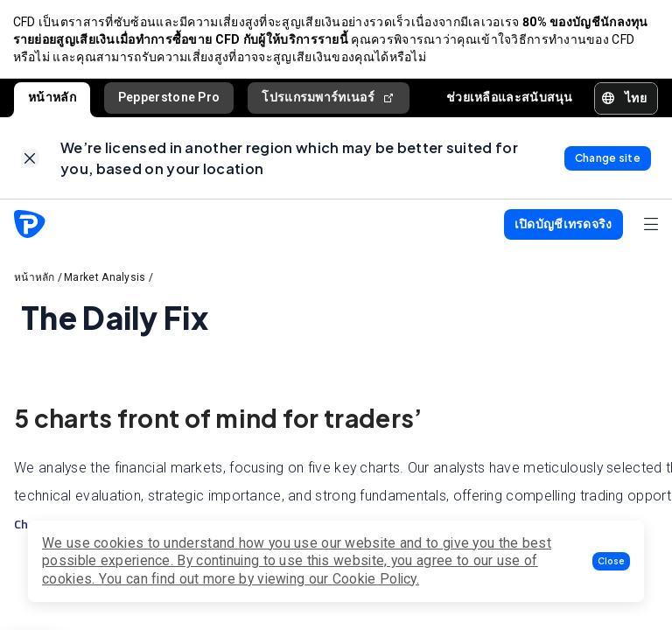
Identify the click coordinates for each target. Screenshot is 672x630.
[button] (611, 561)
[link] (30, 162)
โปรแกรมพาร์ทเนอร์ (329, 100)
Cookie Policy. (376, 579)
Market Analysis (105, 283)
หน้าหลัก (52, 100)
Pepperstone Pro (169, 100)
